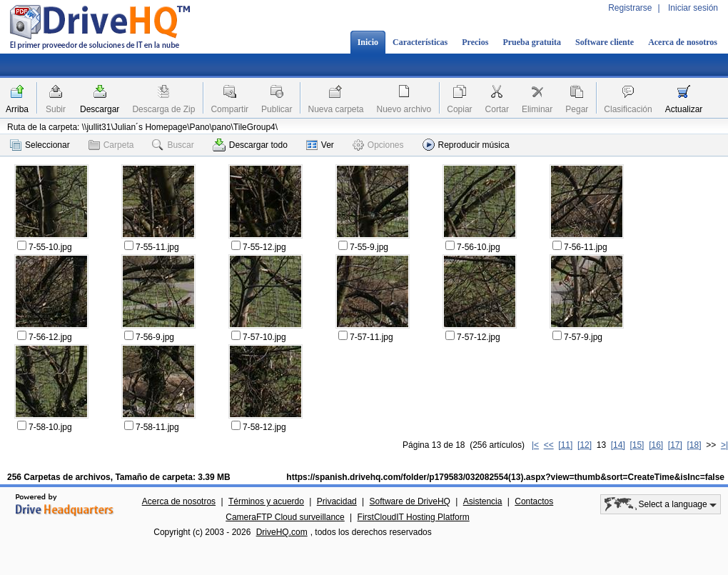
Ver (320, 145)
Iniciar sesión (693, 8)
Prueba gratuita (532, 42)
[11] (565, 445)
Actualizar (684, 109)
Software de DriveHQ (410, 501)
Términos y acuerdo (266, 501)
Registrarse (630, 8)
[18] (694, 445)
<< (549, 445)
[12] (585, 445)
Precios (475, 42)
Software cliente (605, 42)
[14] (618, 445)
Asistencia (483, 501)
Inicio (368, 42)
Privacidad (337, 501)
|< (535, 445)
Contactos (534, 501)
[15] (637, 445)
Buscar (173, 145)
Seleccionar (40, 145)
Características (420, 42)
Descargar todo (250, 145)
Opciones (378, 145)
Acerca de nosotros (683, 42)
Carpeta (111, 145)
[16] (656, 445)
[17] (675, 445)
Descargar (100, 109)
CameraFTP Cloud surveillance (285, 517)
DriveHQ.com (282, 532)
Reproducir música (466, 145)
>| (724, 445)
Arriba (17, 109)
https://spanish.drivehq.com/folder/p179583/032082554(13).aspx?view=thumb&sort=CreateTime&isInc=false (505, 477)
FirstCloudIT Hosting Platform (414, 517)
